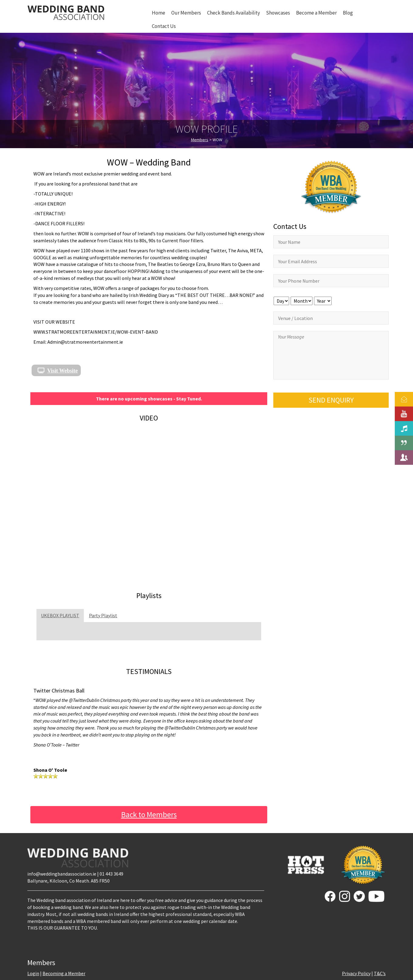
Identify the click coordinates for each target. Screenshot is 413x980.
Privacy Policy (356, 973)
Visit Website (63, 370)
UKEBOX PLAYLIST (60, 615)
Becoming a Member (64, 973)
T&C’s (380, 973)
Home (159, 13)
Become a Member (316, 13)
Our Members (186, 13)
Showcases (278, 13)
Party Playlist (103, 615)
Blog (348, 13)
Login (33, 973)
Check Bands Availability (234, 13)
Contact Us (164, 26)
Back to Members (149, 815)
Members (200, 140)
